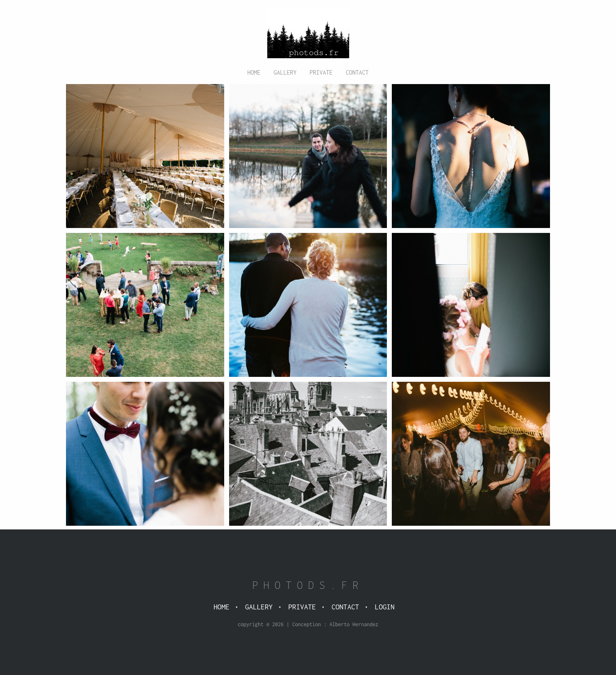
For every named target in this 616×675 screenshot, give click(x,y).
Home (254, 72)
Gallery (285, 72)
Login (385, 607)
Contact (357, 72)
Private (321, 72)
